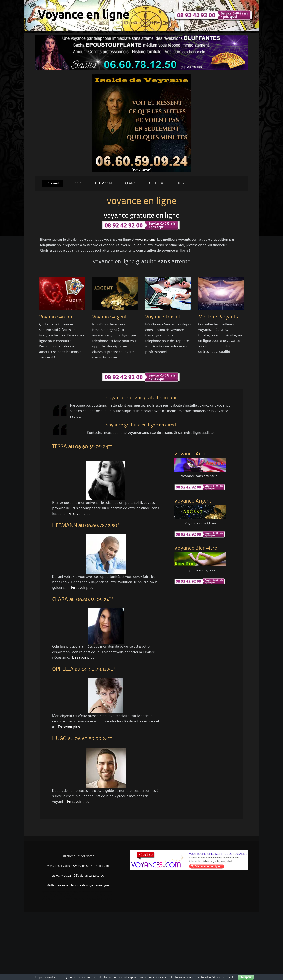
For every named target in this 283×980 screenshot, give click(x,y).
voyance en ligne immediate (48, 895)
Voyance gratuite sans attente (106, 892)
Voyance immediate (87, 894)
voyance (112, 899)
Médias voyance (57, 886)
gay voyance (107, 899)
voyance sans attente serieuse (78, 899)
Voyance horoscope (77, 892)
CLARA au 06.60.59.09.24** (83, 600)
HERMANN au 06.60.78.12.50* (86, 526)
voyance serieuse (88, 899)
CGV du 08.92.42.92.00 (89, 876)
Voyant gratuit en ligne (67, 896)
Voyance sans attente (86, 892)
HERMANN (103, 183)
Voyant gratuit (71, 897)
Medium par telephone (54, 893)
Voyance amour (79, 894)
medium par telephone (91, 898)
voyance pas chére (46, 900)
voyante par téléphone (76, 896)
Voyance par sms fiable (51, 897)
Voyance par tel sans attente (61, 897)
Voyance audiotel (103, 893)
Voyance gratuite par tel (68, 895)
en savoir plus (227, 977)
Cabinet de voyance (78, 893)
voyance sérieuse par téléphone (48, 898)
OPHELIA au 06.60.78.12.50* (84, 669)
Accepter (246, 977)
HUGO (181, 183)
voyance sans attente (98, 896)
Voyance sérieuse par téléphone (89, 895)
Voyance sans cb (45, 892)
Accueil (53, 183)
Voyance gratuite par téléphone (102, 895)
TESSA (77, 183)
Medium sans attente (71, 894)
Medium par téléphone (79, 897)
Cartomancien (56, 894)
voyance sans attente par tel (105, 897)
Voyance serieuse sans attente (102, 898)
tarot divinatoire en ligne (60, 898)
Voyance (93, 894)
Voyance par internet (61, 892)
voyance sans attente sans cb (87, 896)
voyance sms (145, 240)
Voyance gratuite (53, 892)
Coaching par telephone (108, 894)
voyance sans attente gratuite (66, 899)
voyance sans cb (69, 898)
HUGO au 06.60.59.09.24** (82, 739)
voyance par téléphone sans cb (79, 898)
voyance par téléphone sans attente (91, 897)
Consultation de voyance (87, 893)
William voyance (45, 893)
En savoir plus (79, 514)
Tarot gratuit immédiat (58, 895)
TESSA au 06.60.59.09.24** (82, 447)
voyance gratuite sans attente (54, 899)
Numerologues (50, 894)
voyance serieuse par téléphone (98, 899)
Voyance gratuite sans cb (57, 896)
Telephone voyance (70, 893)
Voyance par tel (69, 892)
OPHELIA (156, 183)
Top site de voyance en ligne (90, 886)
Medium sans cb (63, 894)
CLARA (130, 183)
